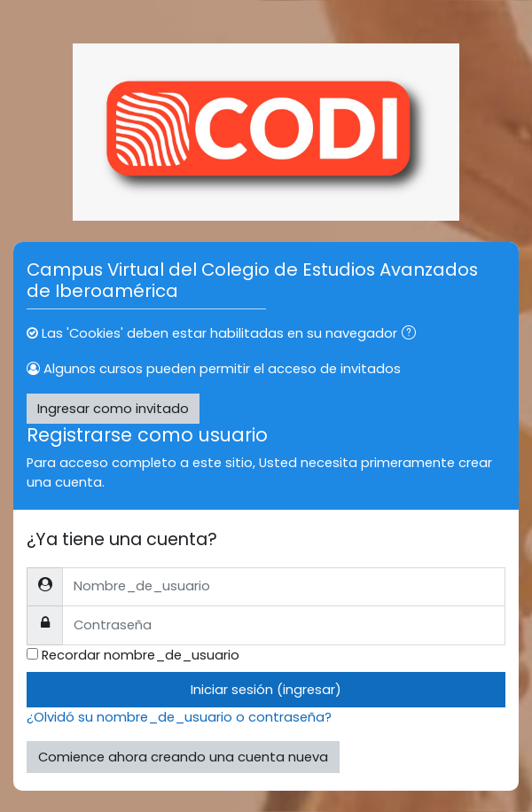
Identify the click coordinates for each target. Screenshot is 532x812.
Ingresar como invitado (113, 409)
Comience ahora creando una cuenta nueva (183, 757)
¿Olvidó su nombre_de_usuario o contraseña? (179, 717)
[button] (412, 334)
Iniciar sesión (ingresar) (266, 690)
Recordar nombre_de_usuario (141, 655)
